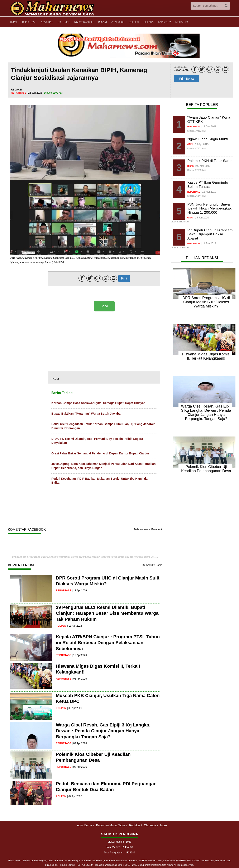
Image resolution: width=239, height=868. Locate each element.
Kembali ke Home (152, 565)
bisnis (191, 166)
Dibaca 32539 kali (197, 170)
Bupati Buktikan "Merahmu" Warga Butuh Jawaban (87, 414)
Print (124, 278)
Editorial (64, 22)
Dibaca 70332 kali (197, 131)
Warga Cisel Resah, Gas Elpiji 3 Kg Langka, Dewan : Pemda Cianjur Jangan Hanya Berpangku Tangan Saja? (103, 731)
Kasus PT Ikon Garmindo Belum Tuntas (208, 185)
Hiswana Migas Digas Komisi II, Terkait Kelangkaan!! (206, 356)
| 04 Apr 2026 (79, 743)
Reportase (29, 22)
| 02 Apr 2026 (79, 767)
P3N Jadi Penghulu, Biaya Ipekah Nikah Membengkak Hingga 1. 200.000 (210, 208)
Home (14, 22)
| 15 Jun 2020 (201, 218)
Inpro (163, 825)
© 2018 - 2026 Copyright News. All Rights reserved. (158, 865)
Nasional (47, 22)
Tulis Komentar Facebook (148, 529)
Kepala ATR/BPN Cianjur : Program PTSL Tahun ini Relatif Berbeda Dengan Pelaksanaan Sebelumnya (108, 643)
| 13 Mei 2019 (208, 192)
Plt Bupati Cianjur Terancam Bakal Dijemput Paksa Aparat (210, 234)
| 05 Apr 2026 (79, 679)
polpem (61, 626)
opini (190, 144)
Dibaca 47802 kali (197, 148)
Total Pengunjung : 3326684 (119, 853)
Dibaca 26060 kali (180, 247)
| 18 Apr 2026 (79, 591)
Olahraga (150, 825)
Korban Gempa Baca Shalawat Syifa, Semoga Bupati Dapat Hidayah (98, 403)
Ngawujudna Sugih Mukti (208, 139)
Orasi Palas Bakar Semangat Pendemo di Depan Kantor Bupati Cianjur (100, 453)
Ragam (102, 22)
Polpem (134, 22)
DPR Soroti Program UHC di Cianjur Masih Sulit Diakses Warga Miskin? (206, 302)
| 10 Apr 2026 (79, 655)
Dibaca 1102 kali (53, 93)
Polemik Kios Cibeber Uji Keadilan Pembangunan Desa (206, 469)
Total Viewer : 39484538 (119, 847)
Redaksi (135, 825)
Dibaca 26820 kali (180, 222)
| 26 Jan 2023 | (35, 93)
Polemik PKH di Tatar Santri (210, 161)
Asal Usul (118, 22)
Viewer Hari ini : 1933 (120, 842)
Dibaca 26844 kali (197, 196)
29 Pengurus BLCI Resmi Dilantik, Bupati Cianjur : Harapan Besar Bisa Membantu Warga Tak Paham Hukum (107, 613)
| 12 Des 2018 (209, 127)
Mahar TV (182, 22)
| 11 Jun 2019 (208, 243)
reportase (19, 93)
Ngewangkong (84, 22)
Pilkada (148, 22)
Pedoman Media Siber (111, 825)
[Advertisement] (104, 341)
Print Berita (187, 79)
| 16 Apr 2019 (201, 144)
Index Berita (84, 825)
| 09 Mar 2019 (203, 166)
